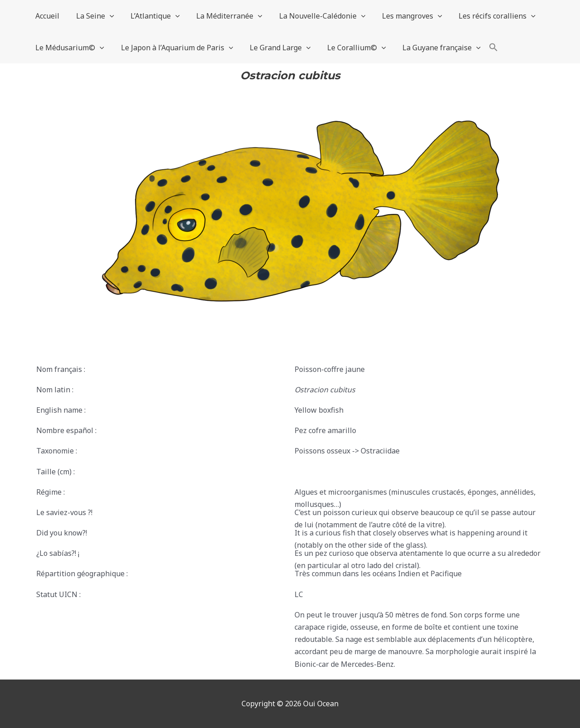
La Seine (92, 16)
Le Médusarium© (69, 48)
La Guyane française (432, 48)
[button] (483, 48)
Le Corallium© (349, 48)
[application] (106, 16)
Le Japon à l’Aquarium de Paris (174, 48)
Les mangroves (400, 16)
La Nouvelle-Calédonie (313, 16)
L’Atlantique (150, 16)
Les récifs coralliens (483, 16)
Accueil (46, 16)
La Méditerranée (222, 16)
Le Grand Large (275, 48)
